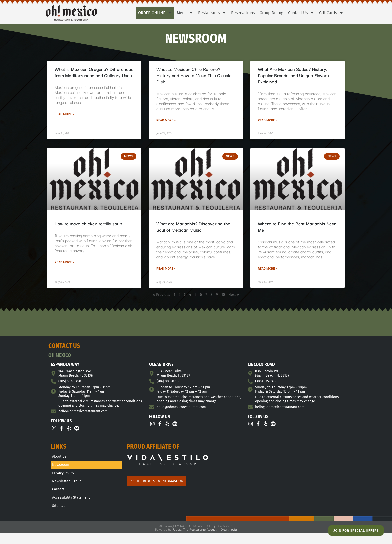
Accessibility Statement (71, 502)
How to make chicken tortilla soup (88, 223)
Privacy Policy (63, 475)
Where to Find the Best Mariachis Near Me (297, 227)
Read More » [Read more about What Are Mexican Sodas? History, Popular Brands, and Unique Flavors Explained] (268, 120)
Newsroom (61, 466)
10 (223, 294)
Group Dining (271, 13)
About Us (59, 457)
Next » (234, 294)
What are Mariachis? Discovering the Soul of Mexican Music (193, 227)
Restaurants (212, 13)
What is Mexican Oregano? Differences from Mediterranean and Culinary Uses (94, 72)
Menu (185, 13)
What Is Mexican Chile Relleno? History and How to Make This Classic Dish (194, 75)
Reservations (243, 13)
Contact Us (301, 13)
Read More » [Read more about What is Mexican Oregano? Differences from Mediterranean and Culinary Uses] (64, 114)
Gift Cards (331, 13)
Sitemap (59, 511)
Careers (58, 493)
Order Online (155, 13)
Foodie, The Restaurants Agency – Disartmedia (205, 535)
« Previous (162, 294)
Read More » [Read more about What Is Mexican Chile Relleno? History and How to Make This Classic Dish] (166, 120)
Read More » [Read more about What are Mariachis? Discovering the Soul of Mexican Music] (166, 269)
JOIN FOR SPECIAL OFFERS (356, 531)
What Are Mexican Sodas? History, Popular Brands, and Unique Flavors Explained (293, 75)
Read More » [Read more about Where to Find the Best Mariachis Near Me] (268, 269)
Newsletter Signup (67, 484)
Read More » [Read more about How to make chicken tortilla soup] (64, 262)
